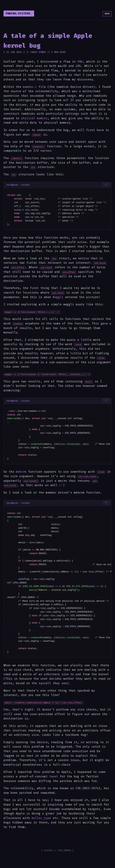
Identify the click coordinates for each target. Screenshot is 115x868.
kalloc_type (41, 818)
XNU (80, 62)
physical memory (34, 118)
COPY (106, 185)
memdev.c (30, 87)
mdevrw (21, 472)
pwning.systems (18, 13)
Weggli (58, 297)
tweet (54, 776)
